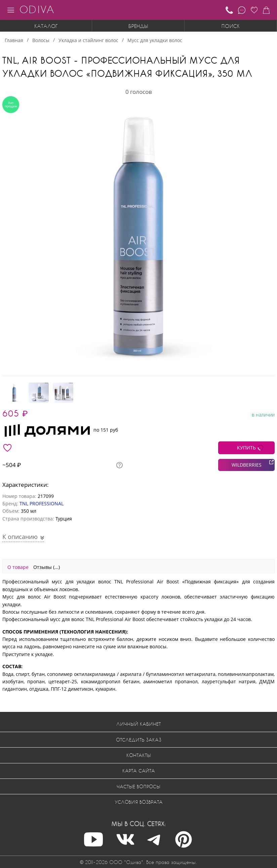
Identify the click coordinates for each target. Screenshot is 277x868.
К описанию (21, 537)
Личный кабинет (138, 724)
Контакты (139, 755)
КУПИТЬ (246, 448)
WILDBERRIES (247, 465)
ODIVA (37, 9)
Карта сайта (139, 771)
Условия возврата (139, 802)
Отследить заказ (139, 740)
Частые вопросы (138, 786)
